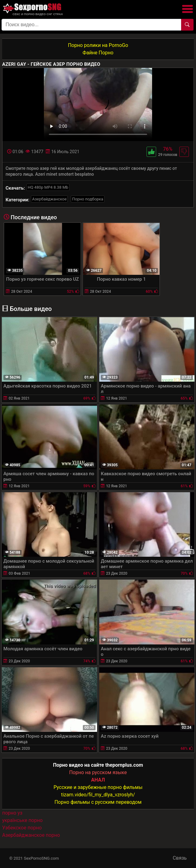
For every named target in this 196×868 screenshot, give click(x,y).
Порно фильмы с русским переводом (98, 802)
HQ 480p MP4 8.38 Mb (48, 187)
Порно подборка (87, 199)
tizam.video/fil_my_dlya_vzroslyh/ (98, 795)
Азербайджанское (49, 199)
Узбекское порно (22, 828)
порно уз (12, 813)
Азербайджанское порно (31, 835)
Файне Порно (98, 53)
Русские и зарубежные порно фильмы (98, 787)
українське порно (22, 820)
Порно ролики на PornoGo (98, 45)
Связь (180, 858)
